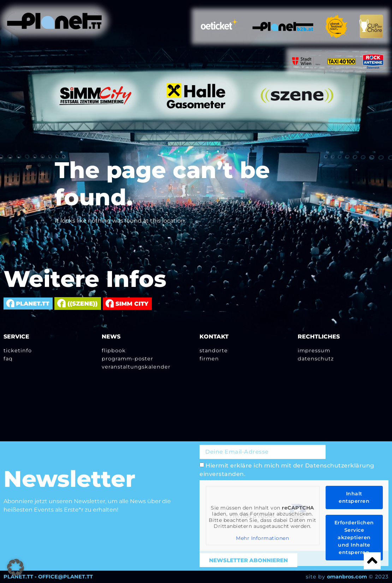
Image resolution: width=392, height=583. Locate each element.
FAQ (8, 359)
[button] (16, 567)
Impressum (314, 351)
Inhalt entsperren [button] (354, 497)
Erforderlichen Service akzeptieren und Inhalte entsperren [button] (354, 537)
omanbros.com (347, 577)
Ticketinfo (18, 351)
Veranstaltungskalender (136, 367)
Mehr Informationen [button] (262, 538)
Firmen (209, 359)
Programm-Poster (127, 359)
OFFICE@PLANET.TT (66, 577)
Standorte (214, 351)
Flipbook (114, 351)
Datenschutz (316, 359)
